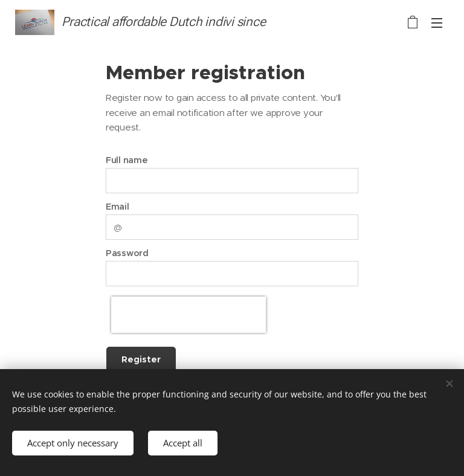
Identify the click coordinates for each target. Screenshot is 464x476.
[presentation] (188, 315)
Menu (437, 23)
